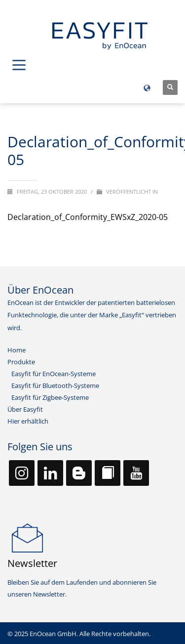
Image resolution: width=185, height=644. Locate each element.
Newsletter (32, 563)
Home (17, 350)
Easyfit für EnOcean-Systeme (54, 374)
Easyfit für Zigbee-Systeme (50, 397)
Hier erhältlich (28, 421)
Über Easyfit (25, 409)
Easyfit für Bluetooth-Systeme (55, 386)
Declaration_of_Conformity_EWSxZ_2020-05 (88, 217)
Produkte (21, 362)
